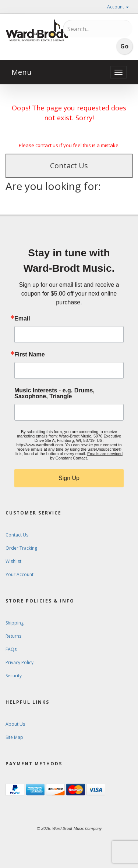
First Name (30, 355)
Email (22, 319)
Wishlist (13, 561)
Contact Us (69, 166)
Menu (22, 72)
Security (14, 676)
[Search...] (98, 29)
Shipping (15, 623)
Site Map (14, 737)
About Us (15, 724)
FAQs (11, 649)
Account (118, 7)
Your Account (20, 574)
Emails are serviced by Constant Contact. (86, 456)
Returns (13, 636)
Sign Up (69, 478)
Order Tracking (21, 548)
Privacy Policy (20, 662)
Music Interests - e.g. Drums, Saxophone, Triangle (54, 393)
